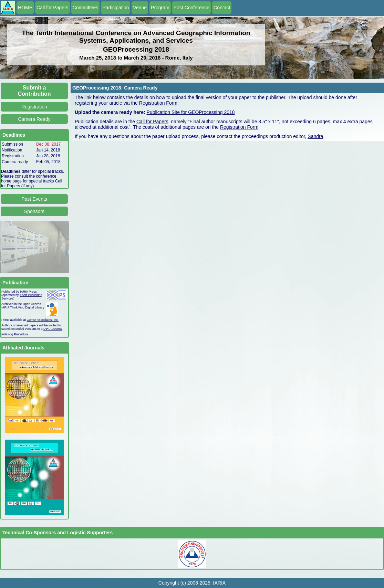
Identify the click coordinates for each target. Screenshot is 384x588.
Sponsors (34, 211)
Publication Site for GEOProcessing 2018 (191, 112)
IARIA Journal (53, 329)
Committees (86, 8)
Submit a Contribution (34, 91)
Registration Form (158, 103)
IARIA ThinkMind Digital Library (23, 307)
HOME (25, 8)
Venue (140, 8)
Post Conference (191, 8)
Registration (34, 107)
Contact (222, 8)
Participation (116, 8)
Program (160, 8)
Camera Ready (34, 119)
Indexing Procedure (15, 334)
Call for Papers (53, 8)
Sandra (315, 136)
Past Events (34, 199)
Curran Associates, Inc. (43, 320)
